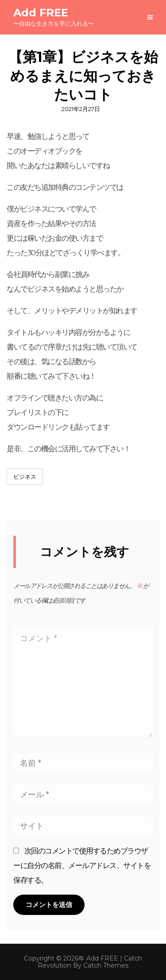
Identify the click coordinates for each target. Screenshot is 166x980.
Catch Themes (106, 965)
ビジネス (25, 477)
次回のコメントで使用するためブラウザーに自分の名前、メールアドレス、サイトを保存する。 (82, 865)
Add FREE (41, 13)
